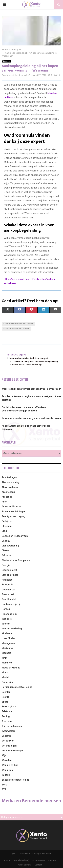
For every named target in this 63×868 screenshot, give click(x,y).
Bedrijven (7, 521)
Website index (25, 865)
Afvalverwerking (11, 482)
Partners (52, 860)
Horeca (6, 609)
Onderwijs (7, 682)
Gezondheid (8, 594)
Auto (4, 502)
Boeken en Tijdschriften (15, 536)
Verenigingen (9, 746)
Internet (6, 624)
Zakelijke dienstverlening (16, 780)
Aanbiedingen (9, 477)
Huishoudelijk (9, 614)
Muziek (6, 677)
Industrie (7, 619)
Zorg (4, 785)
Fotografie (7, 585)
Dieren (5, 550)
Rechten (6, 692)
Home (7, 860)
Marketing (7, 648)
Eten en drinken (10, 575)
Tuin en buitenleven (12, 726)
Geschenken (8, 590)
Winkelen (7, 760)
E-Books (6, 555)
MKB (4, 658)
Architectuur (8, 492)
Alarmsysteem (10, 487)
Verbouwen (8, 741)
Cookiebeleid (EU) (21, 860)
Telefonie (7, 711)
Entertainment (9, 570)
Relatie (5, 697)
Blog (4, 531)
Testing (6, 716)
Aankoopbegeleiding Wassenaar (18, 324)
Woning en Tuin (10, 765)
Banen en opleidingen (14, 512)
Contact (38, 865)
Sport (5, 702)
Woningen (6, 61)
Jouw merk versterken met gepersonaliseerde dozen (31, 418)
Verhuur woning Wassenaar (16, 328)
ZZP (4, 789)
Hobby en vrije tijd (12, 604)
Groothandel (9, 599)
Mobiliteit (7, 663)
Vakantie (6, 736)
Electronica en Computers (16, 560)
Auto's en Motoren (12, 507)
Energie (6, 565)
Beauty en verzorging (13, 516)
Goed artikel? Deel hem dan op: (28, 365)
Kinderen (7, 633)
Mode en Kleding (11, 668)
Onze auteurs (39, 860)
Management (9, 643)
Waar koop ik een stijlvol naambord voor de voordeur (31, 389)
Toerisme (7, 721)
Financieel (7, 580)
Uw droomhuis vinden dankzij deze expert (28, 358)
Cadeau (6, 541)
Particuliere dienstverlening (17, 687)
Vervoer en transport (13, 751)
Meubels (6, 653)
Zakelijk (6, 775)
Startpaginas (9, 707)
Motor (5, 672)
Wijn (4, 755)
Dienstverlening (10, 546)
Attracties (7, 497)
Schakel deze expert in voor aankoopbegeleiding (36, 361)
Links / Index (8, 638)
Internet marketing (12, 629)
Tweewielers (9, 731)
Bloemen (7, 526)
